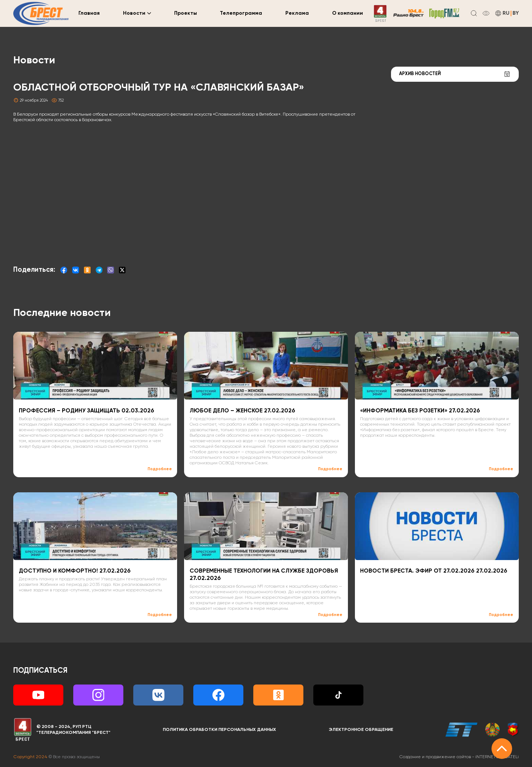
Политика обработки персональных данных (219, 730)
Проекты (186, 13)
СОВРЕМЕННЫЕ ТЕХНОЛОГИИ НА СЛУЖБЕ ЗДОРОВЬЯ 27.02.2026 (264, 575)
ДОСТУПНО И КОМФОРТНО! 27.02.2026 (75, 571)
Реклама (297, 13)
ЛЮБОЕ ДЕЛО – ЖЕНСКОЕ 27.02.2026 (242, 411)
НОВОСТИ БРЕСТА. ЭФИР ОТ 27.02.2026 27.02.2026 (434, 571)
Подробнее (160, 469)
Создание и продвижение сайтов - (459, 757)
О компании (348, 13)
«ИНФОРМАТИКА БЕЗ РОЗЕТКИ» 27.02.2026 (420, 411)
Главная (89, 13)
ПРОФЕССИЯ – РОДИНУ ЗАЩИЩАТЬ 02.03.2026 (87, 411)
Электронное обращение (361, 730)
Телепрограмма (241, 13)
